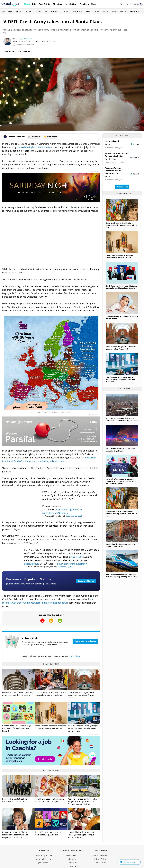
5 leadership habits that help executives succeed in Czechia (15, 800)
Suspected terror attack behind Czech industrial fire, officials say (120, 450)
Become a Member (86, 581)
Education (77, 11)
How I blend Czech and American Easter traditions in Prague (49, 800)
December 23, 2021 (74, 516)
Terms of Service (100, 856)
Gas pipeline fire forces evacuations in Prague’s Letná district (120, 545)
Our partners (72, 866)
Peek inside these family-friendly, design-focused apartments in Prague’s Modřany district (82, 801)
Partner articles (51, 770)
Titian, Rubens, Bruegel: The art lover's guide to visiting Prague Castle (81, 695)
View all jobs (122, 187)
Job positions (44, 863)
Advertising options (44, 856)
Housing (65, 11)
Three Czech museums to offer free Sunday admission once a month (51, 727)
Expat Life (54, 11)
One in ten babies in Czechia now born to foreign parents (122, 317)
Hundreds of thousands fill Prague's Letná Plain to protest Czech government (122, 419)
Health (88, 11)
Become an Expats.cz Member (30, 579)
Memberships (72, 856)
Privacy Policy (100, 859)
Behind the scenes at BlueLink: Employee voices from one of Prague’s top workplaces (16, 835)
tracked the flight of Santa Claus (33, 147)
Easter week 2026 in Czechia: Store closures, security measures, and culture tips (121, 225)
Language (135, 11)
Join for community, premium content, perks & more (31, 584)
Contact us (72, 863)
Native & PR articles (44, 859)
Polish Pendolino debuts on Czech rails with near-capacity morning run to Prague (122, 576)
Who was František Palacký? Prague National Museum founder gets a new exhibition (83, 728)
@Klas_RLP (76, 557)
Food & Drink (41, 11)
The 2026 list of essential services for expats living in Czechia (49, 833)
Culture (28, 11)
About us (72, 859)
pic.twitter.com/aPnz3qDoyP (72, 564)
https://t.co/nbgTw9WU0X (69, 509)
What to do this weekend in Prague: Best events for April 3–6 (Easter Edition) (18, 728)
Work (97, 11)
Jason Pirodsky (27, 39)
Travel (105, 11)
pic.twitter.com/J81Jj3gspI (55, 513)
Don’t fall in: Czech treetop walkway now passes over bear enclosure (18, 694)
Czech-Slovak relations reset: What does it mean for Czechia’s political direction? (121, 287)
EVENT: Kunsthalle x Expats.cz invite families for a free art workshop (50, 694)
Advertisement (95, 171)
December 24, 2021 (65, 567)
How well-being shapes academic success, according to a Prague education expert (82, 835)
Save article (34, 137)
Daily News (7, 11)
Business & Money (119, 11)
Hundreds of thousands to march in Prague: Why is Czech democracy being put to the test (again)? (121, 481)
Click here (76, 656)
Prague (18, 11)
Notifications (50, 137)
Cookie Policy (100, 863)
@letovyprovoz (32, 564)
